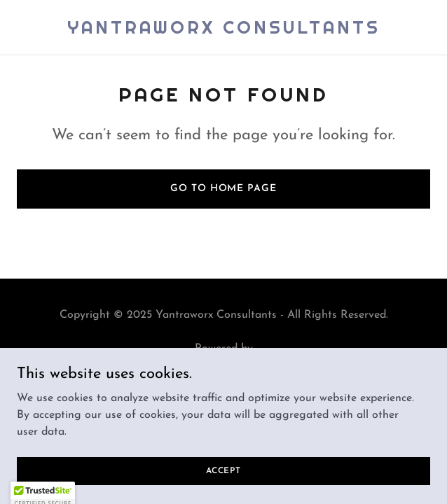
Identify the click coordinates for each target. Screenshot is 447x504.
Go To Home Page (223, 189)
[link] (224, 31)
